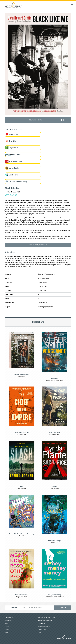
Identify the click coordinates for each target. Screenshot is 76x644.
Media (6, 623)
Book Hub (16, 155)
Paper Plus (13, 148)
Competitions (9, 618)
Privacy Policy (42, 629)
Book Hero (13, 175)
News (6, 632)
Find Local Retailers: (13, 129)
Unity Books (14, 168)
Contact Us (41, 623)
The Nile (12, 141)
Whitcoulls (14, 134)
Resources (8, 626)
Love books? (14, 607)
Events (7, 629)
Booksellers (8, 621)
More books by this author (38, 245)
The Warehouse (16, 161)
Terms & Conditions (44, 626)
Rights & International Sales (47, 618)
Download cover (36, 120)
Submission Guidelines (45, 621)
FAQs (40, 632)
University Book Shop (18, 182)
